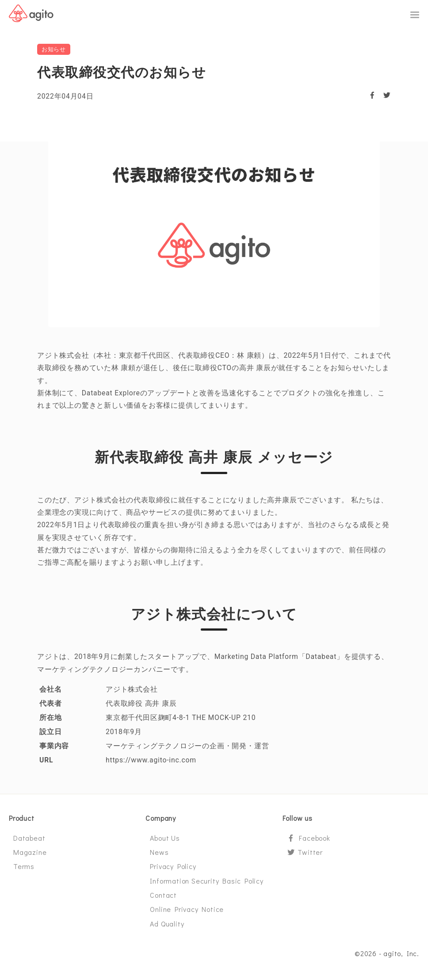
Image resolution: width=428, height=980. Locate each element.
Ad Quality (167, 927)
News (159, 856)
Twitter (305, 856)
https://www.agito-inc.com (152, 764)
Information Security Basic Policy (206, 884)
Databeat (29, 841)
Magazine (30, 856)
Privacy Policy (173, 870)
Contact (163, 898)
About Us (165, 841)
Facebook (309, 841)
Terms (24, 870)
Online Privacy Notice (187, 913)
